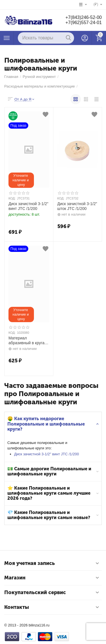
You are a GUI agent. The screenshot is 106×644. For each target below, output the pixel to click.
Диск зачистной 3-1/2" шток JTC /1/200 (77, 206)
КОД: (12, 198)
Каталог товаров (7, 38)
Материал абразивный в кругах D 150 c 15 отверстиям (27, 341)
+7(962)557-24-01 (84, 23)
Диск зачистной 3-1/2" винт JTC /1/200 (46, 454)
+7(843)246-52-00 (84, 17)
